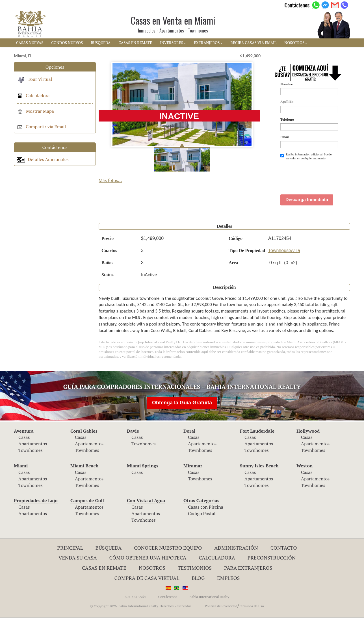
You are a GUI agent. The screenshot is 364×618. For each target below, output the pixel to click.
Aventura (24, 431)
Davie (133, 431)
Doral (189, 431)
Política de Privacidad (221, 606)
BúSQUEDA (101, 43)
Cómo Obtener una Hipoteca (148, 558)
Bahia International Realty (209, 597)
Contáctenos (168, 597)
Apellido (287, 102)
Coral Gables (84, 431)
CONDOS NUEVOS (67, 43)
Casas (24, 437)
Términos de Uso (251, 606)
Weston (305, 466)
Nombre (287, 84)
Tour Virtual (34, 79)
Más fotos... (110, 180)
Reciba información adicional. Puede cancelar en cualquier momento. (306, 156)
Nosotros (152, 568)
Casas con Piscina (206, 507)
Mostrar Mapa (35, 111)
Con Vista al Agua (146, 500)
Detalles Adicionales (43, 159)
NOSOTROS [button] (296, 43)
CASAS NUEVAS (30, 43)
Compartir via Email (41, 127)
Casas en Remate (104, 568)
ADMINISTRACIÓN (236, 548)
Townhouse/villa (284, 251)
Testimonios (195, 568)
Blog (198, 578)
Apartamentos (33, 444)
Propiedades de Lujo (36, 500)
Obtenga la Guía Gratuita (182, 403)
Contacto (284, 548)
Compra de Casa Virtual (147, 578)
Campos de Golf (87, 500)
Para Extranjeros (248, 568)
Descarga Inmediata (307, 200)
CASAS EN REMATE (135, 43)
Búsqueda (109, 548)
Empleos (228, 578)
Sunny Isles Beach (259, 466)
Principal (70, 548)
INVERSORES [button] (173, 43)
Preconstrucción (272, 558)
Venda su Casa (78, 558)
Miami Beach (84, 466)
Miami (21, 466)
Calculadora (33, 96)
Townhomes (31, 450)
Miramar (193, 466)
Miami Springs (143, 466)
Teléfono (287, 119)
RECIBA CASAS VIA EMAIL (253, 43)
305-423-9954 (135, 597)
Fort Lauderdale (257, 431)
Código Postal (202, 513)
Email (285, 137)
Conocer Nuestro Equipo (168, 548)
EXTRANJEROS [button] (208, 43)
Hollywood (308, 431)
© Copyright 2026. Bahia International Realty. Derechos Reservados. (141, 606)
